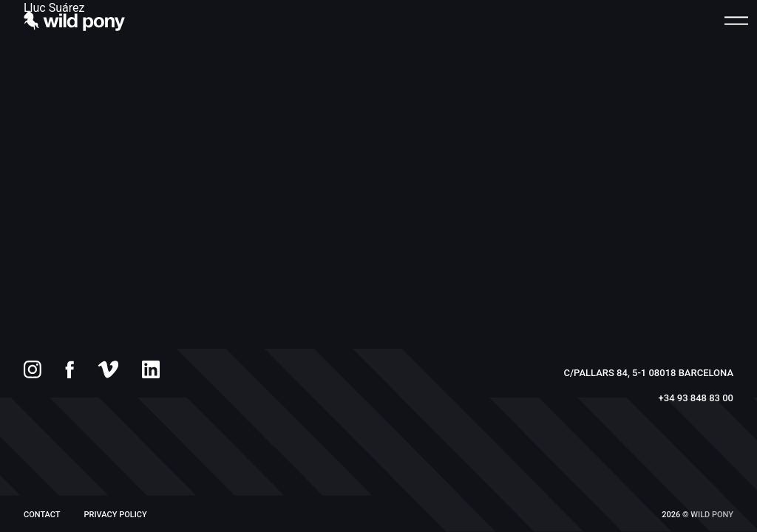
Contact (42, 515)
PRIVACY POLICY (116, 515)
